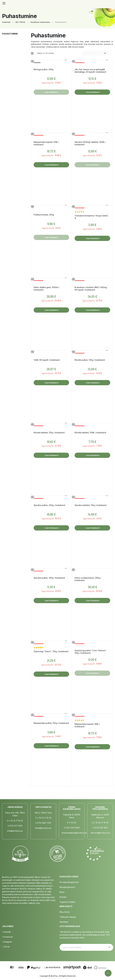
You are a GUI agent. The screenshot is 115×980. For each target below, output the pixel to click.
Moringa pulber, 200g (44, 69)
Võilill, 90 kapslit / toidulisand (47, 360)
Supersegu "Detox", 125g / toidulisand (51, 651)
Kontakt (63, 897)
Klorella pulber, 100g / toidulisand (90, 360)
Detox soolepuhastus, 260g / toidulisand (88, 579)
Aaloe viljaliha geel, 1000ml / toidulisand (46, 289)
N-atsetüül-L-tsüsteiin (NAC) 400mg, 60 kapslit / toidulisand (91, 289)
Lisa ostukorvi (92, 92)
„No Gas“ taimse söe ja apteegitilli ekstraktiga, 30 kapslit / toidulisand (90, 71)
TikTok (6, 947)
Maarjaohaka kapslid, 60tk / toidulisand (46, 143)
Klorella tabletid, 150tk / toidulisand (90, 433)
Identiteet (64, 922)
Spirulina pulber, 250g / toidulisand (49, 505)
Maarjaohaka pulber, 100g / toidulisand (51, 723)
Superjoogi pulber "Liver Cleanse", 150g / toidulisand (91, 652)
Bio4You (54, 976)
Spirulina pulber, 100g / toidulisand (49, 578)
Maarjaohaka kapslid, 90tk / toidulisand (87, 725)
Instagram (7, 942)
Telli (109, 947)
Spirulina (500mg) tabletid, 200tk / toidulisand (90, 143)
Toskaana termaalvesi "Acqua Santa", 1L (92, 217)
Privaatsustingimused (69, 882)
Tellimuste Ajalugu (68, 917)
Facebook (7, 937)
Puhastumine (10, 34)
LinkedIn (6, 932)
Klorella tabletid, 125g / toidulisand (49, 433)
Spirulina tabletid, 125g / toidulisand (91, 505)
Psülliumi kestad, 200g (44, 215)
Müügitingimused (67, 887)
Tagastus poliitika (67, 902)
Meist (62, 892)
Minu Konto (65, 912)
